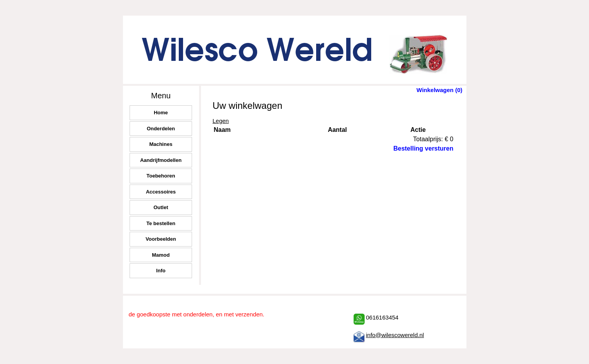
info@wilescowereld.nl (395, 335)
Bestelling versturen (424, 148)
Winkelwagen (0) (439, 90)
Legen (221, 121)
